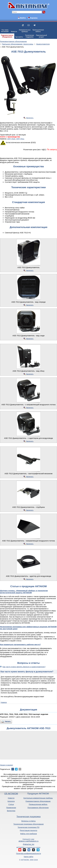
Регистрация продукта (28, 830)
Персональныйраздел (41, 36)
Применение (11, 808)
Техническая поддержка (28, 817)
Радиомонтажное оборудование (38, 801)
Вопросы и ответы (29, 821)
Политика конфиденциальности (28, 854)
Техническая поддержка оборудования (29, 824)
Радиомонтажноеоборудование (7, 36)
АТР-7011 (20, 139)
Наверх (4, 702)
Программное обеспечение (38, 808)
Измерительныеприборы (25, 31)
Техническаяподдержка (30, 36)
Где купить (19, 37)
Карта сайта (28, 857)
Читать (8, 721)
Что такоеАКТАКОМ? (5, 31)
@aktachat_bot (28, 844)
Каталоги (11, 801)
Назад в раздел (6, 765)
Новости (14, 32)
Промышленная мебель (38, 804)
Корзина (34, 18)
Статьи (11, 804)
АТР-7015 (11, 139)
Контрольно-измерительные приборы (38, 798)
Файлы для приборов (28, 834)
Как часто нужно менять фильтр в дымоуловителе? (24, 667)
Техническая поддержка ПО (28, 827)
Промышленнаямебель (38, 31)
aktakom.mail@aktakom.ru (29, 841)
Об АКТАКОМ (11, 794)
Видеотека (11, 811)
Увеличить (30, 118)
